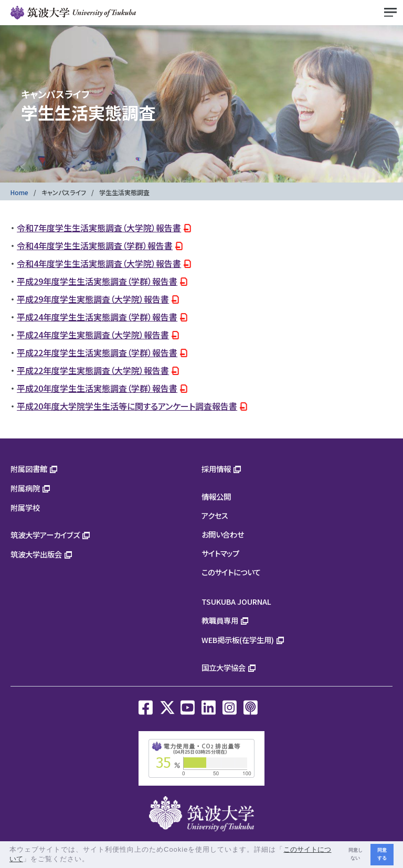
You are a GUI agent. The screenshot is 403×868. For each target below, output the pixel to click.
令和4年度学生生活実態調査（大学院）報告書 (99, 263)
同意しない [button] (356, 854)
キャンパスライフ (64, 192)
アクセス (215, 515)
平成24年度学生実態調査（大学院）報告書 (93, 335)
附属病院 (25, 488)
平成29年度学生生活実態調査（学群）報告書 (97, 281)
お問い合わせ (223, 534)
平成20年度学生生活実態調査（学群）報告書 (97, 388)
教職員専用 (220, 620)
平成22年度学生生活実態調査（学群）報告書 (97, 352)
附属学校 (25, 507)
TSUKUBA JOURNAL (236, 601)
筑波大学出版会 (36, 554)
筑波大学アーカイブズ (45, 535)
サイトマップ (220, 553)
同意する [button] (382, 854)
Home (19, 192)
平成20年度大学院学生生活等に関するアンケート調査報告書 (127, 406)
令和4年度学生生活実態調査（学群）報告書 (95, 245)
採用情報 (216, 469)
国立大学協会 (224, 667)
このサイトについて (231, 572)
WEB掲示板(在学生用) (238, 640)
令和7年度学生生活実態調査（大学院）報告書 (99, 228)
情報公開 (216, 496)
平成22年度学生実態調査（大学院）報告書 (93, 370)
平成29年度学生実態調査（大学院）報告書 (93, 299)
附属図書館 (29, 469)
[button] (93, 860)
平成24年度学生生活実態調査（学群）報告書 (97, 317)
